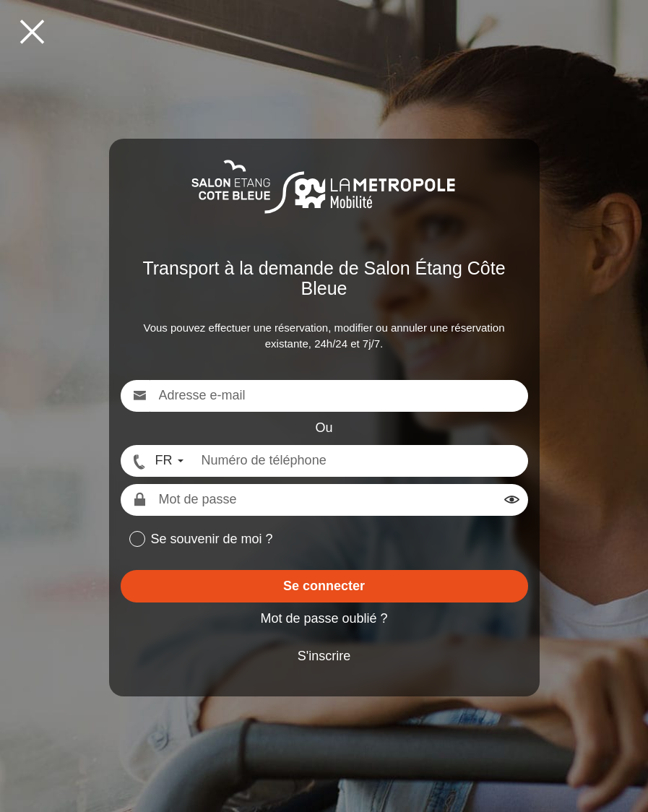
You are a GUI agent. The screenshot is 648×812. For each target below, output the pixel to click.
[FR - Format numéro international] (157, 461)
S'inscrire (324, 656)
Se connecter (324, 586)
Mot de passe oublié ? (324, 618)
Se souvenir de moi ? (212, 539)
